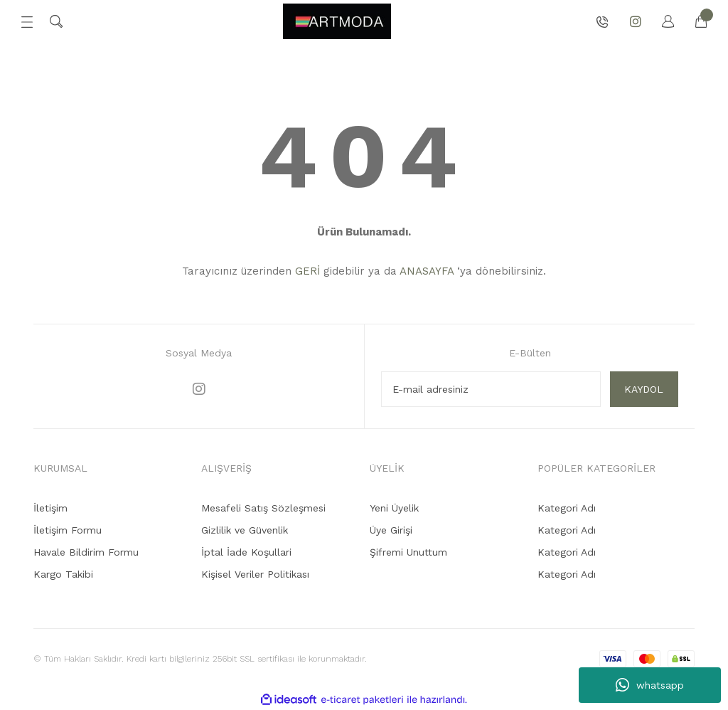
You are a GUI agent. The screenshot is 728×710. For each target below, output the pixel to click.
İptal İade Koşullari (246, 552)
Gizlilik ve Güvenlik (245, 530)
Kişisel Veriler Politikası (255, 574)
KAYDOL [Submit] (644, 389)
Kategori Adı (567, 508)
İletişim (50, 508)
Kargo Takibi (63, 574)
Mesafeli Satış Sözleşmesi (263, 508)
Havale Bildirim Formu (86, 552)
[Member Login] (661, 21)
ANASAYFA (427, 271)
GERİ (307, 271)
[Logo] (337, 21)
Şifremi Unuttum (408, 552)
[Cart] (694, 21)
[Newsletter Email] (491, 389)
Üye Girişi (391, 530)
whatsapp (650, 685)
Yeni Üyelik (394, 508)
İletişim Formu (68, 530)
